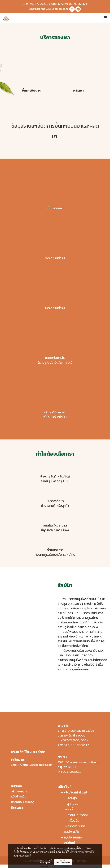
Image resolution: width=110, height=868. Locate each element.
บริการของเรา (20, 791)
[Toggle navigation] (105, 18)
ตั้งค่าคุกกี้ (45, 862)
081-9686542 (80, 745)
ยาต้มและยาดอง (78, 815)
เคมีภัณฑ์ (69, 843)
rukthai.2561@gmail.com (53, 9)
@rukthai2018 (88, 665)
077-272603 (71, 740)
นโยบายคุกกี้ (25, 855)
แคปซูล (72, 798)
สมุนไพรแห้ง (71, 832)
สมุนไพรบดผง (72, 837)
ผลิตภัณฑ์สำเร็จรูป (75, 792)
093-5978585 (72, 772)
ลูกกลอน (73, 804)
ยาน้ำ (71, 809)
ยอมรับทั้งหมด (63, 862)
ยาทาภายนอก (76, 826)
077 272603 (42, 4)
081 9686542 (77, 4)
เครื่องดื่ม (74, 820)
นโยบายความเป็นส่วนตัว (82, 852)
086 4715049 (60, 4)
